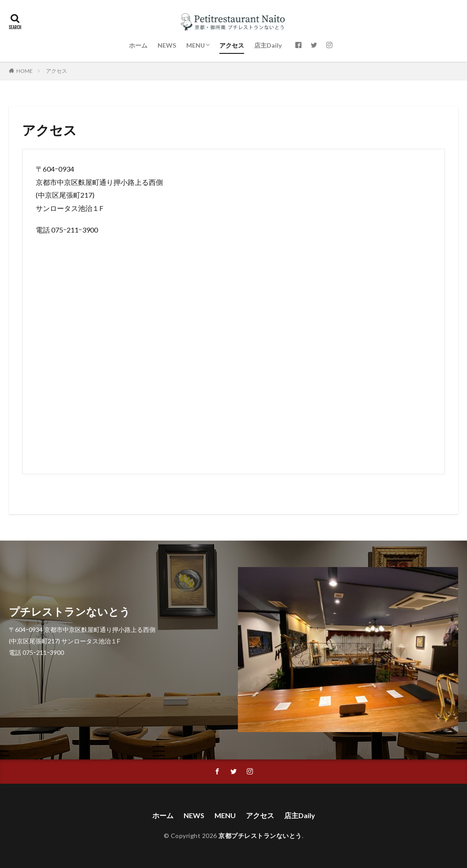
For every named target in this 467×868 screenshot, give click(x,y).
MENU (196, 45)
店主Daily (268, 45)
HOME (24, 71)
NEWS (167, 45)
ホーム (138, 45)
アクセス (232, 45)
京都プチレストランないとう (260, 836)
